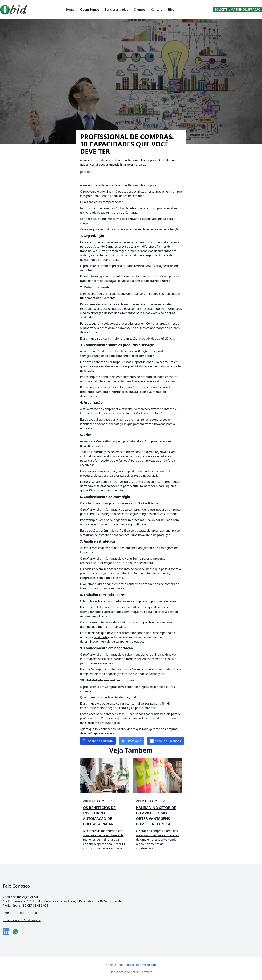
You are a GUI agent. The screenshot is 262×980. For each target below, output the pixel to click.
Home (70, 9)
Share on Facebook (165, 741)
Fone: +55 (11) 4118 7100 (20, 913)
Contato (157, 9)
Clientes (139, 9)
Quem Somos (90, 9)
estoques (105, 535)
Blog (171, 9)
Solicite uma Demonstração (238, 9)
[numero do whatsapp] (16, 931)
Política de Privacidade (140, 965)
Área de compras (98, 801)
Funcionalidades (117, 9)
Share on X (131, 741)
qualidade (101, 637)
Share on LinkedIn (98, 741)
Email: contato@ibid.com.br (22, 920)
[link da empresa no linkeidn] (6, 931)
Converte (144, 972)
